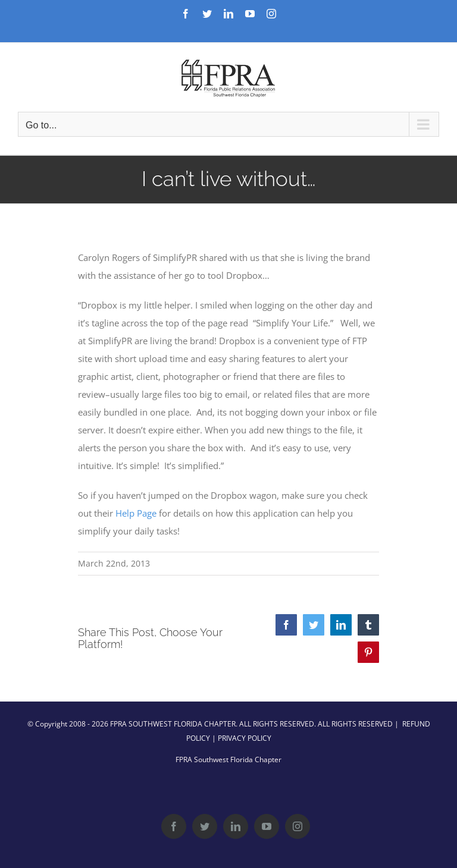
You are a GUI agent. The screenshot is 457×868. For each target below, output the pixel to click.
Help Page (136, 513)
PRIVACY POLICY (245, 738)
